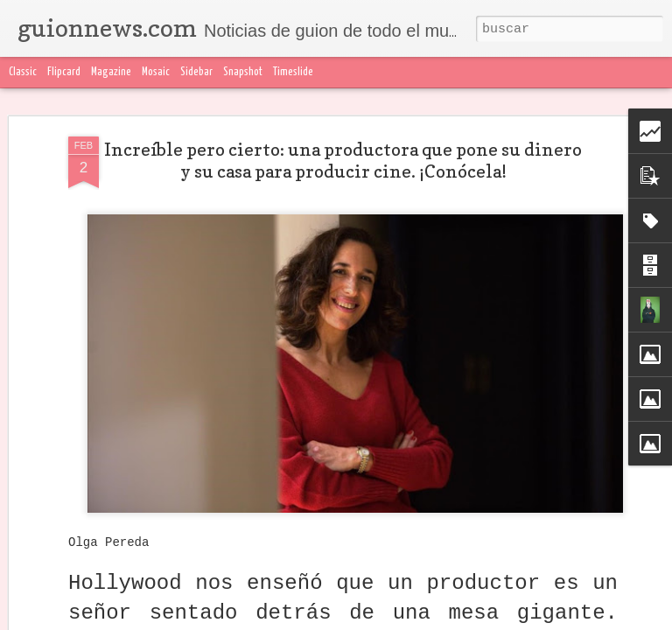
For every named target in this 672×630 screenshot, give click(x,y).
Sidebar (196, 72)
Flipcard (64, 72)
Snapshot (243, 72)
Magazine (111, 72)
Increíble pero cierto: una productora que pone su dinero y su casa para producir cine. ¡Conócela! (343, 161)
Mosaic (156, 72)
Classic (23, 72)
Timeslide (293, 72)
